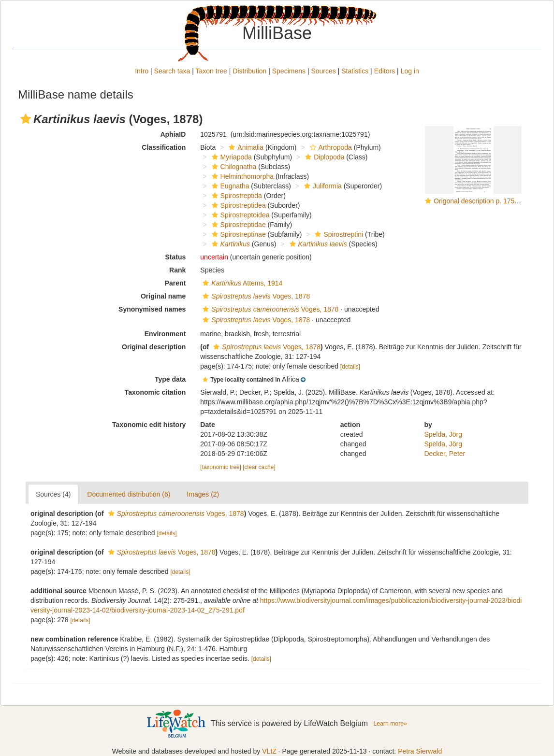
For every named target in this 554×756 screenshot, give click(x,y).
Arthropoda (330, 147)
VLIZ (269, 751)
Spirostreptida (236, 196)
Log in (410, 71)
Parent (175, 283)
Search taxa (172, 71)
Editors (385, 71)
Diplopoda (323, 157)
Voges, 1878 (255, 296)
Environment (165, 334)
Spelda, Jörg (443, 434)
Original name (163, 296)
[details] (350, 367)
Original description (154, 347)
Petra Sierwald (420, 751)
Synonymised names (152, 309)
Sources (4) (53, 494)
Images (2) (203, 494)
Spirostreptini (338, 234)
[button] (26, 119)
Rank (177, 270)
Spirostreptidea (238, 205)
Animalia (245, 147)
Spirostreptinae (238, 234)
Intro (142, 71)
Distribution (249, 71)
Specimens (289, 71)
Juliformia (322, 186)
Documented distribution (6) (129, 494)
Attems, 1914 (241, 283)
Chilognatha (233, 167)
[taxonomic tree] (221, 467)
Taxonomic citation (155, 392)
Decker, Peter (445, 454)
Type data (170, 379)
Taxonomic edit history (149, 425)
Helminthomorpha (242, 176)
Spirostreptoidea (240, 215)
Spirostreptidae (238, 225)
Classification (164, 147)
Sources (323, 71)
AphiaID (173, 134)
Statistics (355, 71)
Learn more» (390, 724)
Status (176, 257)
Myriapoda (231, 157)
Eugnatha (229, 186)
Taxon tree (211, 71)
